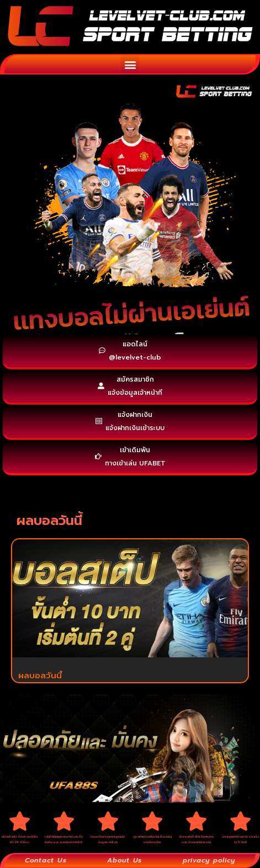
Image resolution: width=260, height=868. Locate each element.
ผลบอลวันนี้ (40, 676)
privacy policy (209, 860)
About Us (124, 860)
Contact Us (46, 860)
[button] (130, 64)
